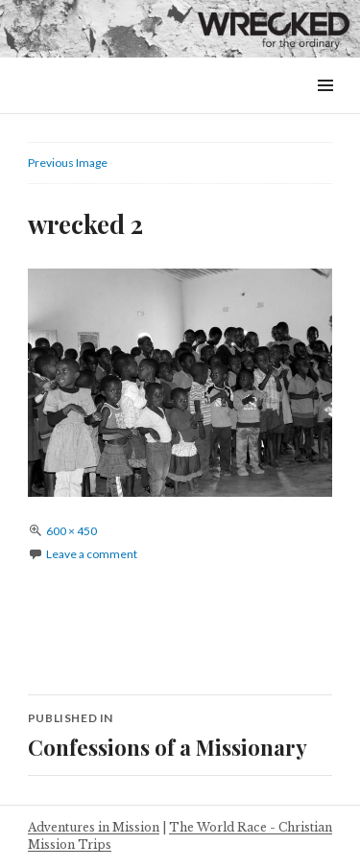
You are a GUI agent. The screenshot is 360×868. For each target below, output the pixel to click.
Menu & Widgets (325, 107)
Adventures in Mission (94, 827)
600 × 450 (72, 531)
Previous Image (68, 163)
